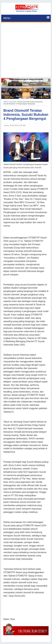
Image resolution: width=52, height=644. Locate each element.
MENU (7, 18)
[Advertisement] (26, 51)
